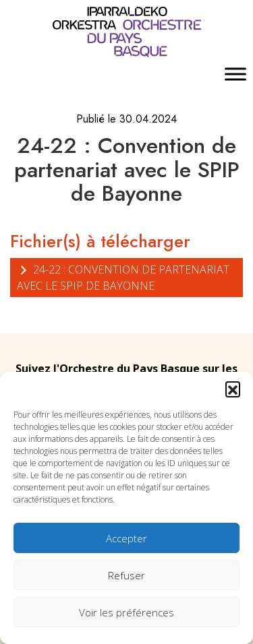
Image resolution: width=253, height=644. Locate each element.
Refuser (126, 575)
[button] (233, 389)
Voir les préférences (126, 612)
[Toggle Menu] (235, 74)
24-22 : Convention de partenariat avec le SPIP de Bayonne (123, 277)
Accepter (126, 538)
